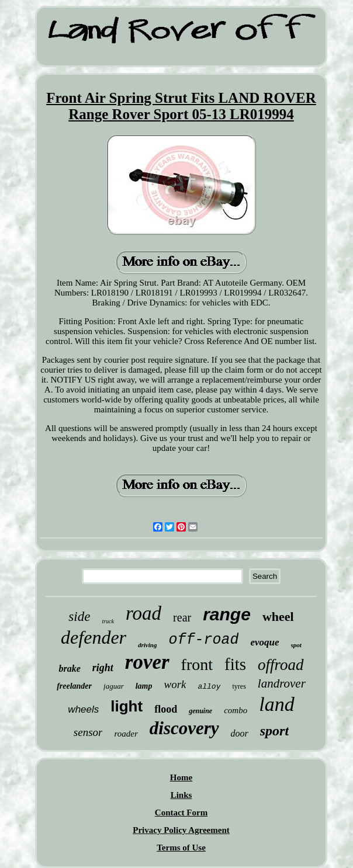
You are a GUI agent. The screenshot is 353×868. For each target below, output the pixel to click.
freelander (74, 686)
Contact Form (181, 813)
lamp (144, 686)
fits (235, 664)
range (227, 614)
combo (236, 710)
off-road (203, 640)
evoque (264, 642)
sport (274, 731)
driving (147, 645)
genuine (200, 711)
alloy (209, 687)
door (240, 733)
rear (182, 617)
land (276, 704)
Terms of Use (181, 848)
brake (69, 669)
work (175, 684)
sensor (88, 732)
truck (108, 621)
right (103, 668)
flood (166, 709)
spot (296, 645)
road (143, 613)
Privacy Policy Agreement (181, 830)
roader (126, 734)
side (79, 617)
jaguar (114, 686)
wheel (278, 617)
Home (181, 777)
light (127, 706)
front (197, 664)
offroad (281, 665)
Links (181, 795)
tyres (239, 686)
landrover (282, 683)
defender (94, 637)
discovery (184, 728)
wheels (83, 709)
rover (147, 662)
